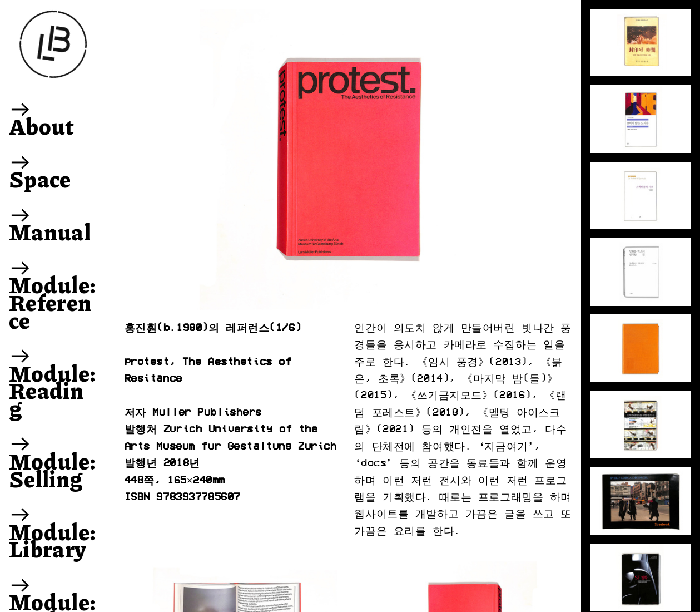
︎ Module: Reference (53, 293)
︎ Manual (50, 223)
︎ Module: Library (53, 531)
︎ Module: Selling (53, 460)
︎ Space (40, 170)
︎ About (42, 117)
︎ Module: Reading (53, 381)
